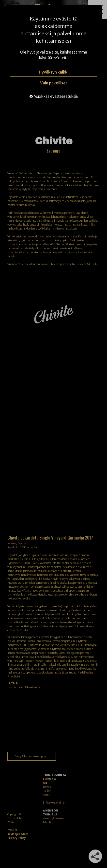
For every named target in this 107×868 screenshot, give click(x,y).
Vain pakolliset (54, 83)
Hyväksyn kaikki (54, 72)
